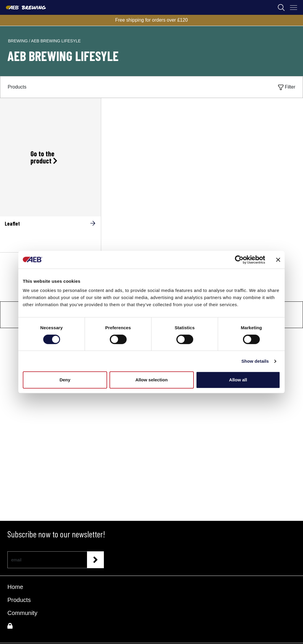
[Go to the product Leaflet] (50, 157)
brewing (18, 41)
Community (22, 613)
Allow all (238, 380)
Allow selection (151, 380)
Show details (255, 361)
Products (19, 600)
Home (15, 587)
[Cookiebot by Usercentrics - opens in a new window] (239, 260)
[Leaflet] (50, 234)
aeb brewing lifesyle (56, 41)
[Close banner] (278, 260)
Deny (65, 380)
